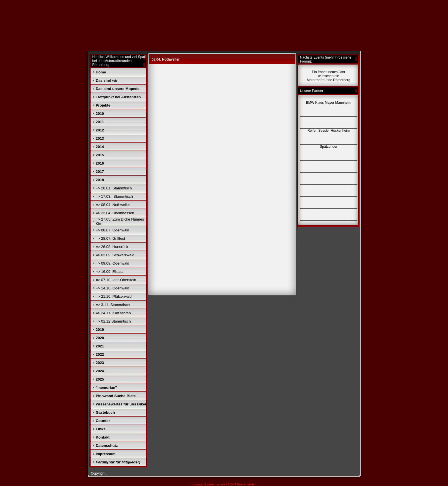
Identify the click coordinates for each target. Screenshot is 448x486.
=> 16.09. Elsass (110, 272)
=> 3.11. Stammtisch (113, 305)
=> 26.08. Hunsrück (112, 247)
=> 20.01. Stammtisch (114, 188)
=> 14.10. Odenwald (112, 288)
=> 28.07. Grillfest (110, 238)
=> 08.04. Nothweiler (113, 205)
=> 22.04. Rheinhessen (115, 213)
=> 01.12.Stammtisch (113, 321)
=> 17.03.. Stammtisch (114, 196)
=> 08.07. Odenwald (112, 230)
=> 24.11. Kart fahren (113, 313)
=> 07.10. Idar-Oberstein (116, 280)
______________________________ (329, 219)
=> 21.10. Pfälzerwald (114, 296)
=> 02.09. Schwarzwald (115, 255)
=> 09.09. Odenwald (112, 263)
